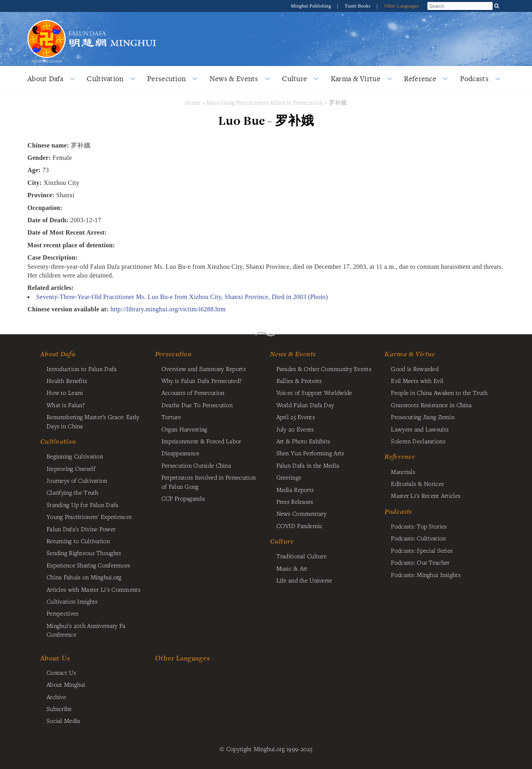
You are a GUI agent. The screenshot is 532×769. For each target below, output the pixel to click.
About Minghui (66, 684)
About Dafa (45, 79)
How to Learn (65, 392)
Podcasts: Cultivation (418, 538)
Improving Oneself (71, 468)
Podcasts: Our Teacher (420, 562)
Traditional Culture (301, 556)
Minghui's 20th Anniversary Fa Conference (86, 630)
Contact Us (61, 672)
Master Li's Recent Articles (426, 495)
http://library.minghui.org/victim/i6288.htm (168, 309)
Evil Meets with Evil (417, 381)
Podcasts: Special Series (422, 550)
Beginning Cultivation (75, 456)
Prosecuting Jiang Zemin (423, 417)
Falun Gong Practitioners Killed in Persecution (266, 102)
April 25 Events (296, 417)
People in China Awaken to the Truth (439, 392)
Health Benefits (67, 381)
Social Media (63, 720)
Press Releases (295, 501)
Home (193, 102)
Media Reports (295, 489)
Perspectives (62, 613)
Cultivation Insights (72, 601)
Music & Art (292, 568)
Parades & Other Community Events (324, 369)
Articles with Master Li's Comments (93, 589)
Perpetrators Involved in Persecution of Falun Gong (209, 482)
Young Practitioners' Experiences (89, 517)
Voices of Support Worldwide (314, 392)
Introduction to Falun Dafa (82, 369)
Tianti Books (358, 6)
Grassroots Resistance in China (431, 405)
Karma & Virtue (356, 79)
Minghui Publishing (312, 6)
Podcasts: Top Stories (419, 526)
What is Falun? (66, 405)
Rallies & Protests (299, 381)
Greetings (289, 477)
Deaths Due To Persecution (197, 405)
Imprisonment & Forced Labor (201, 441)
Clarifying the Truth (73, 492)
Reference (420, 79)
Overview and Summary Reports (204, 369)
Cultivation (105, 79)
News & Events (234, 79)
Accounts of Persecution (193, 392)
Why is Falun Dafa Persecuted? (201, 381)
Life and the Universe (304, 580)
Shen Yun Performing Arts (310, 453)
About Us (55, 658)
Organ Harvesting (184, 429)
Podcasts (474, 79)
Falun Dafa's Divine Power (81, 529)
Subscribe (59, 709)
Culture (294, 79)
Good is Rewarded (415, 369)
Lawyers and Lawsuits (420, 429)
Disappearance (181, 453)
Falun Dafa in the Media (308, 465)
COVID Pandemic (300, 526)
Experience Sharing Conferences (88, 565)
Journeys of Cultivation (77, 480)
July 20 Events (295, 429)
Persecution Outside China (196, 465)
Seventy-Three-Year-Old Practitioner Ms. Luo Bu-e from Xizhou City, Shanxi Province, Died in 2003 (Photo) (182, 297)
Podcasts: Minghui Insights (426, 575)
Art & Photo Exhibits (303, 441)
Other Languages (401, 6)
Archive (56, 697)
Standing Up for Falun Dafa (83, 505)
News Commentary (301, 513)
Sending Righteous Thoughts (84, 553)
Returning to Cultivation (78, 541)
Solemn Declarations (418, 441)
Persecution (166, 79)
